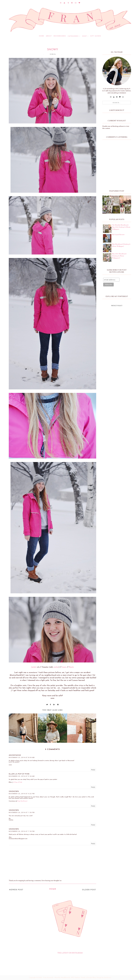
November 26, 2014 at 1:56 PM (22, 812)
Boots (71, 667)
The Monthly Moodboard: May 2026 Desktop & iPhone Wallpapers (121, 227)
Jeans (64, 667)
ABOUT (49, 36)
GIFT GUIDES (96, 36)
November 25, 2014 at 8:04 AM (22, 757)
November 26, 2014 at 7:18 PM (22, 831)
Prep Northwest (22, 801)
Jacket (34, 667)
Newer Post (16, 890)
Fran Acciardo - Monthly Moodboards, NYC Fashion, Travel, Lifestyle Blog (69, 978)
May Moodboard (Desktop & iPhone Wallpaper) (121, 245)
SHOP (84, 36)
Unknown (14, 791)
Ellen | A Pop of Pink (19, 774)
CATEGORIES (73, 36)
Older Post (89, 890)
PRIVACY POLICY (117, 306)
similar (56, 667)
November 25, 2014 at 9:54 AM (22, 776)
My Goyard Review (118, 235)
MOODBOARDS (60, 36)
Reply (93, 770)
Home (42, 36)
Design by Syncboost (104, 978)
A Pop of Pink (18, 782)
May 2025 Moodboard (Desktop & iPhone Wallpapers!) (119, 256)
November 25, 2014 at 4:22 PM (22, 794)
